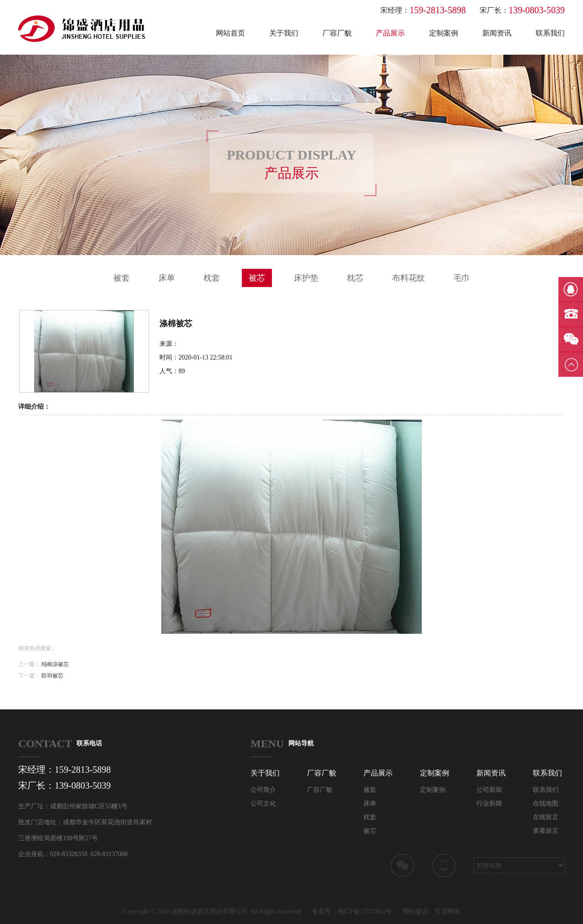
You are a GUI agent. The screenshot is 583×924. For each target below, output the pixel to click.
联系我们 (550, 33)
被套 (122, 278)
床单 (167, 278)
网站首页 (230, 33)
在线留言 (546, 817)
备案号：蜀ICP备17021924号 (352, 911)
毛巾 (462, 278)
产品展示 (390, 33)
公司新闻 (489, 790)
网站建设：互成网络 (431, 911)
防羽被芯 (52, 676)
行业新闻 (489, 803)
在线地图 (546, 803)
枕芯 (355, 278)
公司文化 (263, 803)
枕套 (212, 278)
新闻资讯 (497, 33)
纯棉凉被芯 (55, 664)
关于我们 (284, 33)
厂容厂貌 (337, 33)
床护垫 (306, 278)
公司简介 (263, 790)
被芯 (257, 278)
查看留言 (546, 831)
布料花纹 (409, 278)
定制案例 (444, 33)
